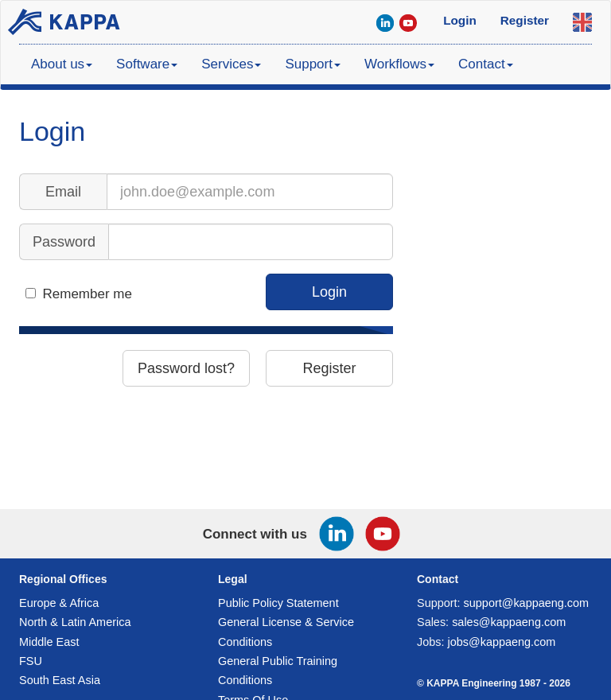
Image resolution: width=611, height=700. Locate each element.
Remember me (88, 294)
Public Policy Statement (278, 603)
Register (329, 368)
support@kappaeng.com (527, 603)
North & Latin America (75, 622)
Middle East (49, 642)
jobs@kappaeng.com (502, 642)
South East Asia (60, 680)
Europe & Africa (59, 603)
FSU (31, 661)
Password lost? (186, 368)
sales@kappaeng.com (509, 622)
